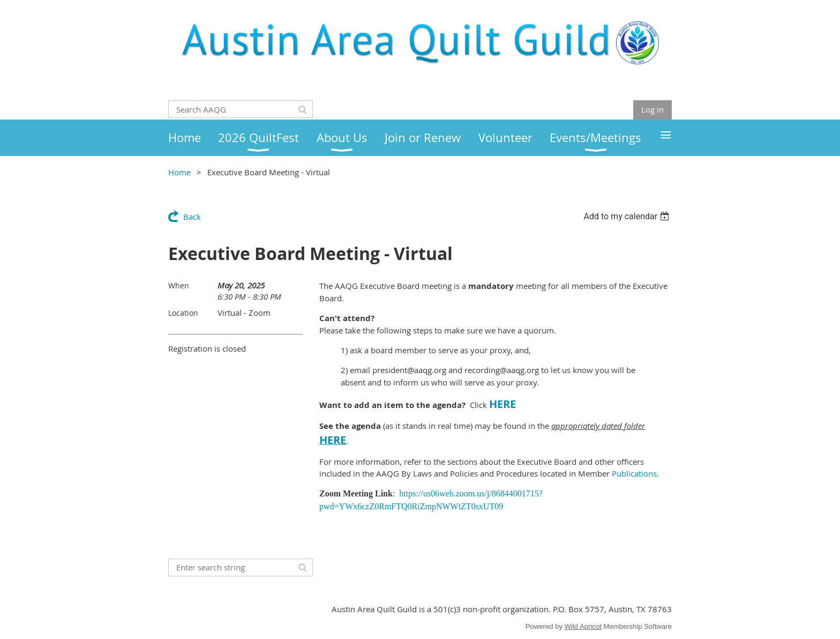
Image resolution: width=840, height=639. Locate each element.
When (179, 285)
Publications (634, 473)
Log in (652, 109)
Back (192, 217)
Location (183, 313)
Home (179, 172)
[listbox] (628, 216)
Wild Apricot (583, 626)
